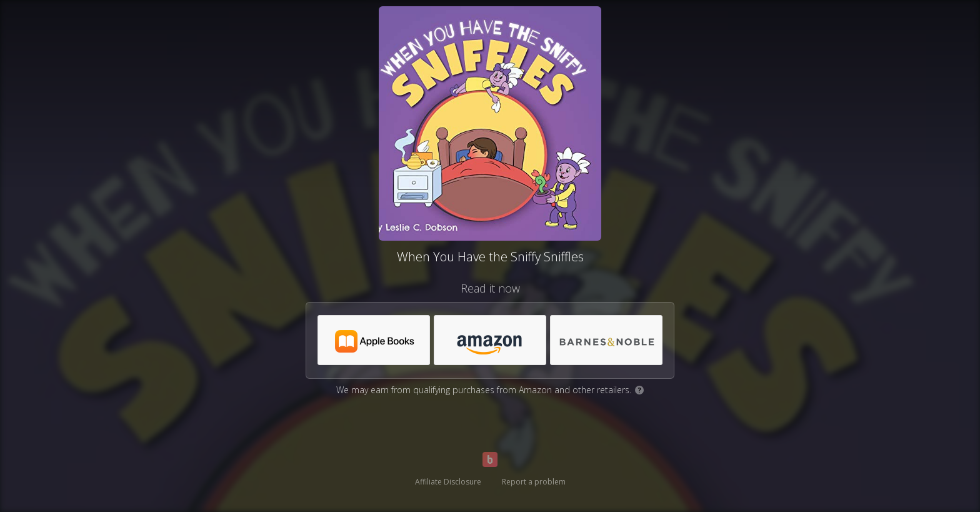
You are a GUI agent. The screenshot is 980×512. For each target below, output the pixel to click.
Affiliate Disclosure (448, 482)
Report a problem (534, 482)
